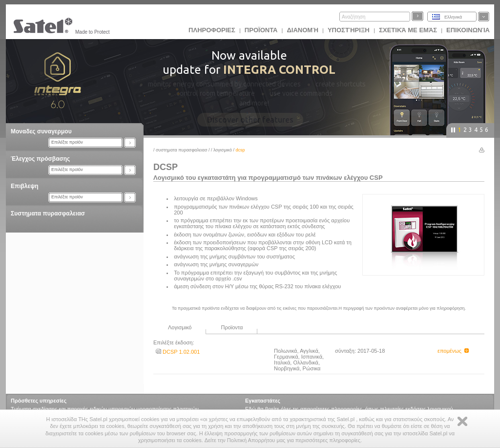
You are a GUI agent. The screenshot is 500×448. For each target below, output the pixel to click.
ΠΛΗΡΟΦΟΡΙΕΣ (212, 30)
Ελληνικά (453, 17)
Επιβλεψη (25, 186)
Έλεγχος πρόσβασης (40, 159)
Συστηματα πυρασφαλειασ (48, 213)
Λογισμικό (223, 150)
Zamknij (462, 421)
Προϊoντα (261, 30)
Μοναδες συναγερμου (41, 131)
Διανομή (302, 30)
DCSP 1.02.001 (178, 352)
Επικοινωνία (468, 30)
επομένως (453, 351)
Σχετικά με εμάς (408, 30)
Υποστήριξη (349, 30)
